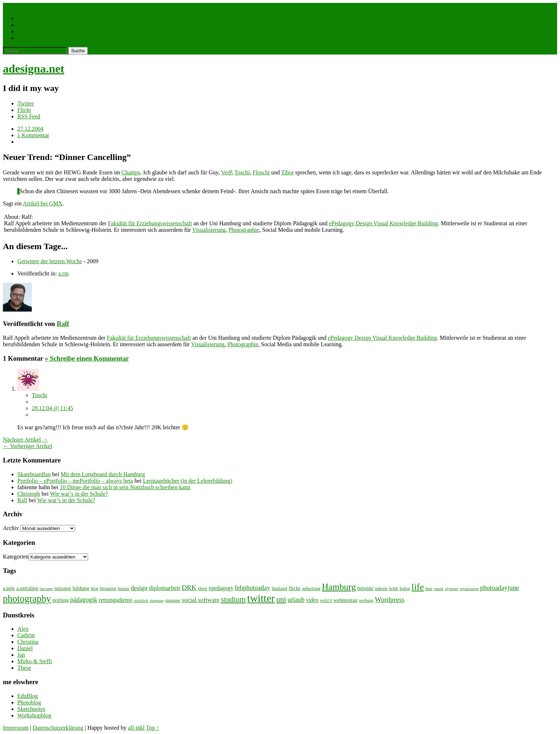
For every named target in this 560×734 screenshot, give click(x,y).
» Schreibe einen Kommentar (87, 358)
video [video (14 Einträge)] (312, 600)
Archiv (11, 528)
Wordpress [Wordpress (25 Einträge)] (390, 600)
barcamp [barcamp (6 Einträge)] (46, 589)
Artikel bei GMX (43, 203)
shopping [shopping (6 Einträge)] (157, 601)
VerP (226, 172)
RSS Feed (29, 116)
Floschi (261, 172)
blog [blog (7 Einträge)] (95, 588)
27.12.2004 (30, 129)
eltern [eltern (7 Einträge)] (203, 588)
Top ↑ (153, 728)
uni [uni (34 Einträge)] (281, 599)
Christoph (29, 494)
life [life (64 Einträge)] (418, 587)
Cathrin (26, 635)
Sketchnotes (31, 709)
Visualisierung (209, 230)
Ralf (63, 324)
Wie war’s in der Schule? (79, 494)
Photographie (33, 25)
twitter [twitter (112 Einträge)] (261, 598)
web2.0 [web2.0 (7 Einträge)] (326, 600)
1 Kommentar (33, 135)
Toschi (242, 172)
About (25, 38)
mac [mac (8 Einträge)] (429, 588)
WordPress (30, 31)
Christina (28, 642)
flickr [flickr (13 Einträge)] (294, 588)
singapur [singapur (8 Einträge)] (173, 600)
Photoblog (29, 702)
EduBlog (28, 696)
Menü (25, 6)
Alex (23, 629)
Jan (21, 655)
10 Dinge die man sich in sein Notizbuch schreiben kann (125, 487)
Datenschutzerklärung (58, 728)
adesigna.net (34, 69)
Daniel (25, 648)
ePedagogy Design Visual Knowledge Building (383, 223)
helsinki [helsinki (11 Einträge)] (365, 588)
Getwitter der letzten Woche (50, 261)
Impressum (16, 728)
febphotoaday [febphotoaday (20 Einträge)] (252, 588)
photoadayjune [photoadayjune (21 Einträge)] (500, 588)
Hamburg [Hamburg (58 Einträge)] (339, 587)
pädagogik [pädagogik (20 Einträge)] (84, 600)
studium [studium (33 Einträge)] (233, 599)
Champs (131, 172)
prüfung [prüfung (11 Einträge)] (60, 600)
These (24, 668)
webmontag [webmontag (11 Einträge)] (346, 600)
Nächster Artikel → (25, 440)
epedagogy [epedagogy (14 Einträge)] (221, 588)
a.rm (63, 273)
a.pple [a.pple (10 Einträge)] (9, 588)
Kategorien (16, 557)
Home (10, 6)
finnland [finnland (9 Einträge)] (279, 588)
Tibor (288, 172)
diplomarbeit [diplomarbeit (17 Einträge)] (164, 588)
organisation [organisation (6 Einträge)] (469, 589)
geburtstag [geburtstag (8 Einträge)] (311, 588)
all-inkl (136, 728)
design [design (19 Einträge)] (139, 588)
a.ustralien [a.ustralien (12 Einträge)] (27, 588)
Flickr (24, 110)
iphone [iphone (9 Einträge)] (381, 588)
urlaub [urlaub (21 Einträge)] (296, 600)
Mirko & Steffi (35, 661)
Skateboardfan (34, 474)
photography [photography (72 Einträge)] (27, 599)
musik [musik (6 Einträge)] (439, 589)
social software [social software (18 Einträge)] (201, 600)
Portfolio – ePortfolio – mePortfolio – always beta (75, 481)
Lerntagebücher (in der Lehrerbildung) (188, 481)
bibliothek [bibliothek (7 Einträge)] (62, 588)
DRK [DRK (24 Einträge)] (189, 588)
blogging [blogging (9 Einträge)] (108, 588)
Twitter (26, 103)
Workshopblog (34, 715)
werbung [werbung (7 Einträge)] (366, 600)
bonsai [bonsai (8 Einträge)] (123, 588)
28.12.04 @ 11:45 (53, 408)
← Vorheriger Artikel (27, 446)
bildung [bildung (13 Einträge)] (81, 588)
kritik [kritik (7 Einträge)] (394, 588)
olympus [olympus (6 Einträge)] (452, 589)
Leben (25, 18)
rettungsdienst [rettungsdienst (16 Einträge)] (115, 600)
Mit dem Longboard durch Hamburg (103, 474)
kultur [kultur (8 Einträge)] (405, 588)
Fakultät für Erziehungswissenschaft (150, 223)
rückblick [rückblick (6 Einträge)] (141, 601)
